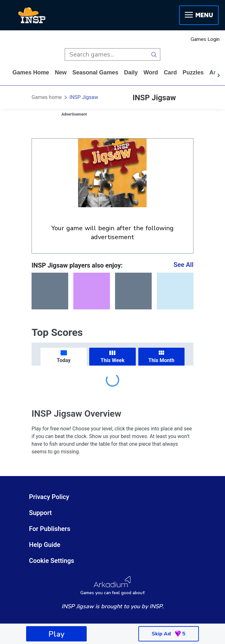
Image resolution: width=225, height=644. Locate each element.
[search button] (154, 54)
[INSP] (32, 15)
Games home (31, 72)
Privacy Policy (49, 497)
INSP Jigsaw (84, 97)
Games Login (205, 39)
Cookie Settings (52, 561)
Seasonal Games (95, 72)
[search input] (106, 54)
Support (40, 513)
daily (131, 72)
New (61, 72)
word (151, 72)
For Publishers (50, 529)
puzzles (193, 72)
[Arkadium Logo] (112, 586)
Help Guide (45, 545)
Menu (199, 15)
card (170, 72)
